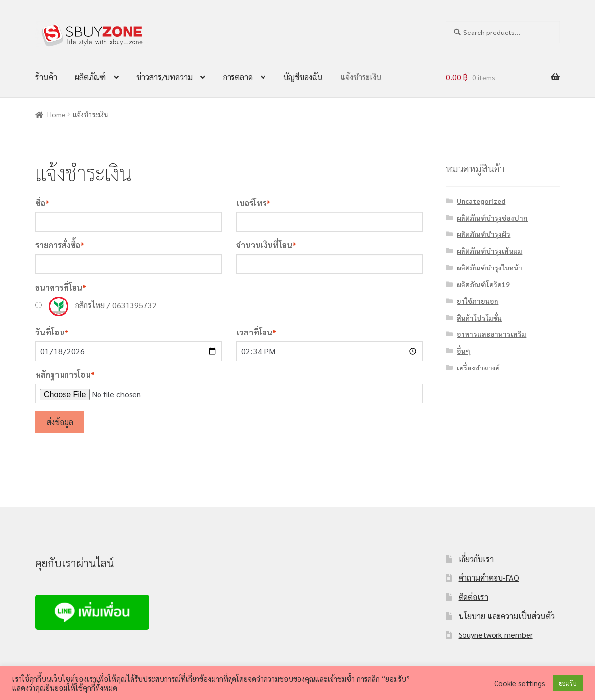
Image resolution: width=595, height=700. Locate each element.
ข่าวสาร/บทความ (165, 77)
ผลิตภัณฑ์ (90, 77)
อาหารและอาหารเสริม (491, 334)
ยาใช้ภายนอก (478, 301)
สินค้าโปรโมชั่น (479, 318)
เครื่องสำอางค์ (478, 367)
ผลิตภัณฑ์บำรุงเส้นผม (489, 251)
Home (56, 114)
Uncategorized (481, 201)
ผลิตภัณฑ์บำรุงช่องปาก (492, 218)
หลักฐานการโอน (65, 375)
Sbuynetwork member (496, 635)
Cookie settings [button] (520, 683)
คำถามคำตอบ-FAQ (489, 578)
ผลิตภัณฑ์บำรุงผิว (483, 234)
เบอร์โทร (253, 203)
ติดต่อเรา (473, 597)
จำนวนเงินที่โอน (266, 245)
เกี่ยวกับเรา (476, 559)
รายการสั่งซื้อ (60, 245)
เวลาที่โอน (256, 332)
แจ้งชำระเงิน (361, 77)
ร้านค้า (46, 77)
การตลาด (238, 77)
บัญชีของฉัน (303, 77)
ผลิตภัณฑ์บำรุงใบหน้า (489, 267)
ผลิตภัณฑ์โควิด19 (483, 284)
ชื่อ (42, 203)
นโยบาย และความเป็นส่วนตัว (507, 616)
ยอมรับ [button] (568, 683)
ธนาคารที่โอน (61, 287)
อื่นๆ (463, 351)
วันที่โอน (52, 332)
